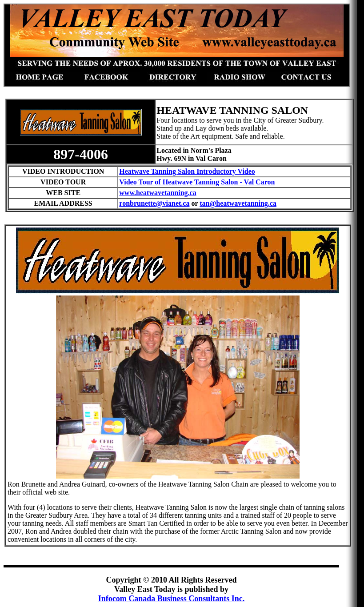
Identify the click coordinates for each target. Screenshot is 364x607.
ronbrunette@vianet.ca (154, 203)
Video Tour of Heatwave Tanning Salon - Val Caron (197, 182)
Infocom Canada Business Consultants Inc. (172, 599)
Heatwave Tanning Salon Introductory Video (187, 171)
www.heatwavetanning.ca (158, 193)
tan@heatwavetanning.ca (238, 203)
